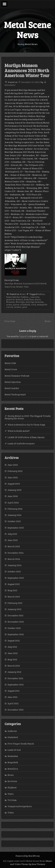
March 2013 (14, 597)
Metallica (13, 769)
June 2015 (13, 540)
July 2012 (12, 647)
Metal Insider (12, 388)
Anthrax (12, 731)
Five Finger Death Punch (21, 744)
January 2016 (14, 515)
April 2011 (13, 703)
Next (48, 321)
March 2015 (14, 546)
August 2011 (13, 691)
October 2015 (14, 521)
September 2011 (16, 685)
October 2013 (14, 572)
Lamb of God (14, 750)
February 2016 (15, 509)
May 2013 (12, 590)
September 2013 (16, 578)
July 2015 (12, 534)
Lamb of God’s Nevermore (21, 444)
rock (34, 304)
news (9, 304)
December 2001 (15, 710)
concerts (35, 297)
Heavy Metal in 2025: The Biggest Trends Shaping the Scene (27, 417)
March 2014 (14, 559)
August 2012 (14, 641)
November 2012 (16, 622)
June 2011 (12, 697)
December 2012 (15, 615)
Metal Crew (11, 369)
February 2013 (15, 603)
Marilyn (20, 302)
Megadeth (13, 762)
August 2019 (14, 484)
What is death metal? (19, 431)
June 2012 (13, 653)
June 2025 (13, 465)
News (23, 294)
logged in (24, 336)
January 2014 (14, 565)
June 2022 (13, 477)
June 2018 (13, 496)
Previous (10, 321)
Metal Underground (15, 394)
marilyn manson (35, 302)
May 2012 (12, 659)
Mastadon (13, 756)
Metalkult (9, 85)
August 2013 (14, 584)
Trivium (12, 800)
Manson (10, 302)
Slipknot (12, 787)
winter (18, 307)
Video (11, 813)
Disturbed (13, 737)
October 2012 (14, 628)
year (25, 307)
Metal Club (10, 363)
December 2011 (15, 678)
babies (41, 294)
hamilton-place (32, 299)
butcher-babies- (21, 297)
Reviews (12, 781)
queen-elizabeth (21, 304)
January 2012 (14, 672)
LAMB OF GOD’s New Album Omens (26, 437)
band (9, 297)
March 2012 (14, 666)
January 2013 (14, 609)
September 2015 (16, 528)
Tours (10, 794)
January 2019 (14, 490)
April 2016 (13, 503)
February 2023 (15, 471)
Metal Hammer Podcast (17, 376)
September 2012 (16, 634)
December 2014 (15, 553)
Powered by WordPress (28, 856)
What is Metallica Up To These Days (26, 425)
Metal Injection (13, 382)
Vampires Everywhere (20, 806)
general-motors (15, 299)
